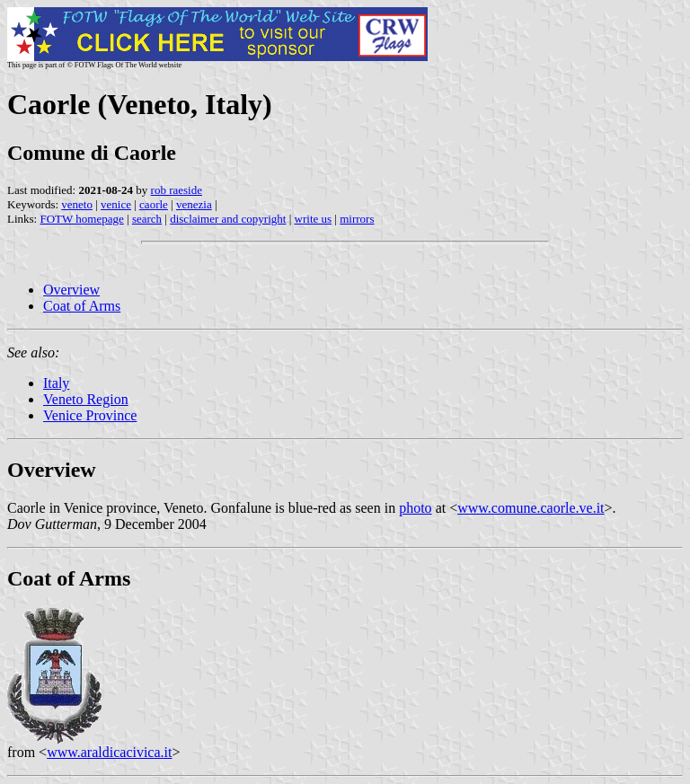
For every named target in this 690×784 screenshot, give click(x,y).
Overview (71, 290)
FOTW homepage (81, 219)
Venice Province (90, 415)
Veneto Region (86, 399)
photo (415, 508)
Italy (56, 383)
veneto (77, 204)
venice (116, 204)
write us (314, 219)
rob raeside (177, 190)
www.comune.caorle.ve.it (531, 508)
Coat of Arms (82, 306)
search (147, 219)
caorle (154, 204)
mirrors (357, 219)
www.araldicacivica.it (109, 752)
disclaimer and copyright (228, 219)
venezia (194, 204)
